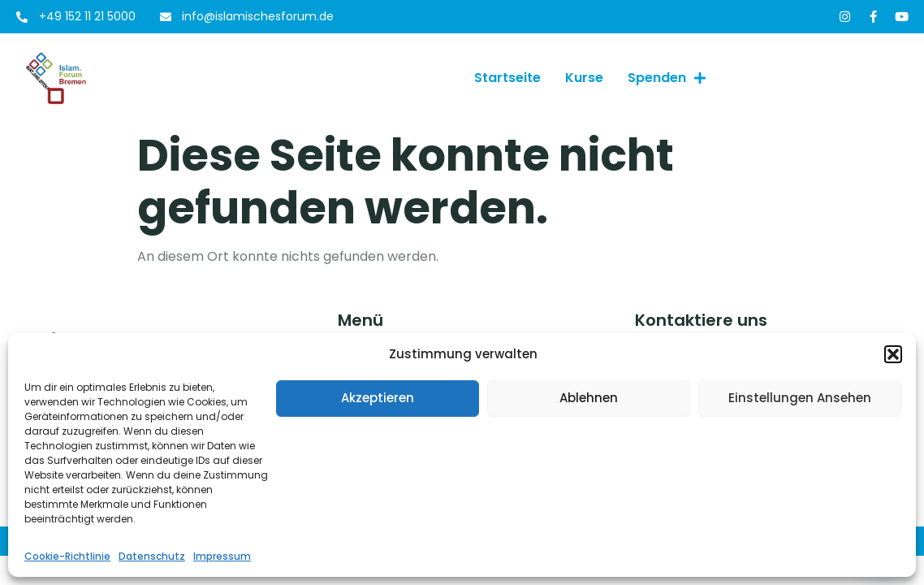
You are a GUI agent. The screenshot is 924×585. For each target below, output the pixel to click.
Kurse (584, 78)
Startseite (507, 78)
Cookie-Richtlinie (67, 556)
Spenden (667, 78)
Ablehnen (589, 398)
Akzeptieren (378, 398)
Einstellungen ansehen (800, 398)
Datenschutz (152, 556)
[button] (893, 354)
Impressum (222, 556)
